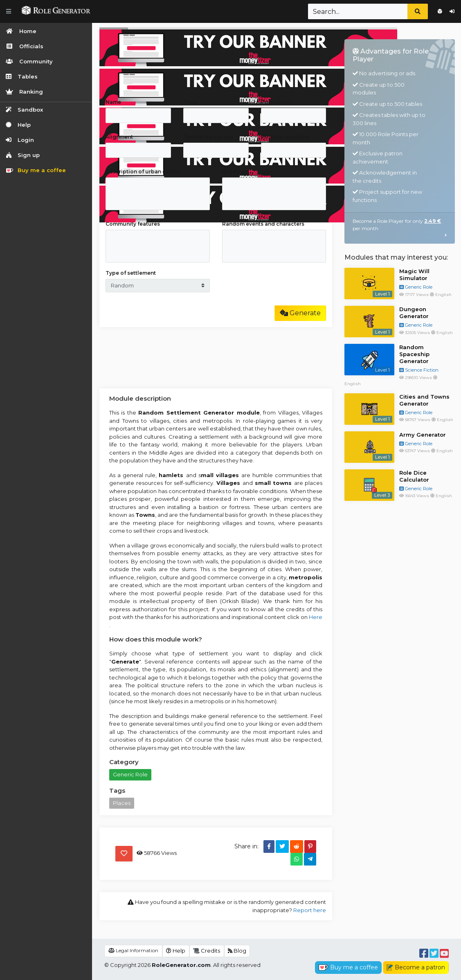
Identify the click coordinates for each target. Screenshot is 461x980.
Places (122, 803)
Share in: (246, 846)
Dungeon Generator (414, 313)
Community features (133, 224)
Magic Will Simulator (414, 275)
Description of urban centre (143, 172)
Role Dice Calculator (414, 476)
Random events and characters (263, 224)
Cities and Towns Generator (424, 400)
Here (316, 617)
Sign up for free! (440, 11)
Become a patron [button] (416, 967)
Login (452, 11)
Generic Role (130, 774)
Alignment (119, 137)
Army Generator (423, 435)
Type (190, 102)
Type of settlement (131, 273)
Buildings (235, 172)
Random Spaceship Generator (414, 354)
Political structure (285, 137)
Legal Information (133, 950)
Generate (300, 313)
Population (276, 102)
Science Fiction (419, 370)
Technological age (208, 137)
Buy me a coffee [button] (348, 967)
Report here (310, 910)
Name (113, 102)
